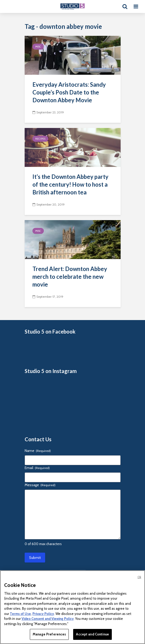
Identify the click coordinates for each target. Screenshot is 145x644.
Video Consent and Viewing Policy (48, 619)
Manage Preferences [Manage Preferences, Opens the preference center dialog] (49, 634)
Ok (139, 577)
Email (37, 468)
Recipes (40, 139)
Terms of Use (20, 614)
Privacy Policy (43, 614)
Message (40, 485)
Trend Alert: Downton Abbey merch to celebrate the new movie (70, 277)
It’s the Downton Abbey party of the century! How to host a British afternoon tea (70, 184)
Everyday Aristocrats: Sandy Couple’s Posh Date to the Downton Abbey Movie (69, 92)
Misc (38, 47)
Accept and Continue (92, 634)
